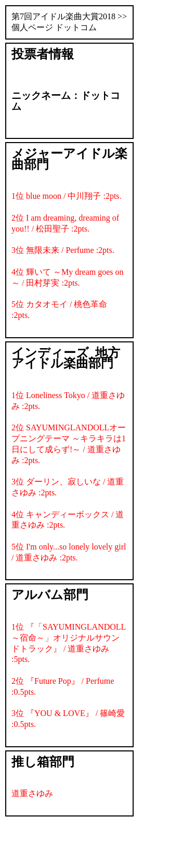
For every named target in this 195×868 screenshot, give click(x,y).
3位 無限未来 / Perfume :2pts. (63, 250)
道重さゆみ (32, 793)
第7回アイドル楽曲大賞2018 (63, 16)
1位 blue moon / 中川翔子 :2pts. (67, 196)
